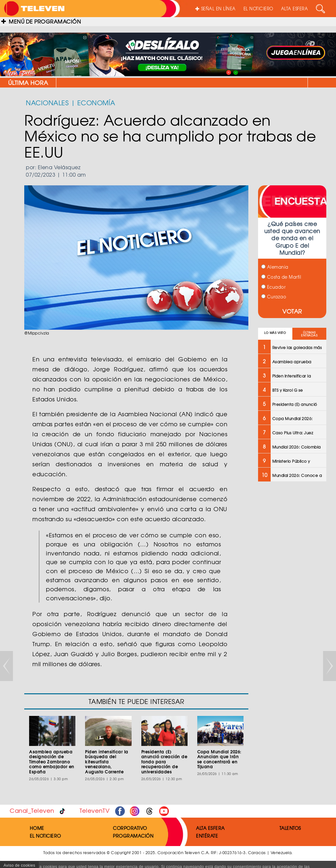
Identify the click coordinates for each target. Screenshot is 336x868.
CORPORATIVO (130, 828)
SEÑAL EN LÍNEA (216, 9)
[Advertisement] (292, 590)
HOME (37, 828)
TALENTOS (290, 828)
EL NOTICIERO (258, 9)
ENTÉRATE (207, 836)
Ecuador (273, 287)
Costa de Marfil (281, 277)
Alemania (275, 267)
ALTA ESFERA (295, 9)
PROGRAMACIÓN (133, 836)
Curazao (274, 297)
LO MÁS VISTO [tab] (275, 333)
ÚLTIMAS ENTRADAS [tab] (309, 334)
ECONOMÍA (96, 103)
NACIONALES (47, 103)
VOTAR (292, 311)
